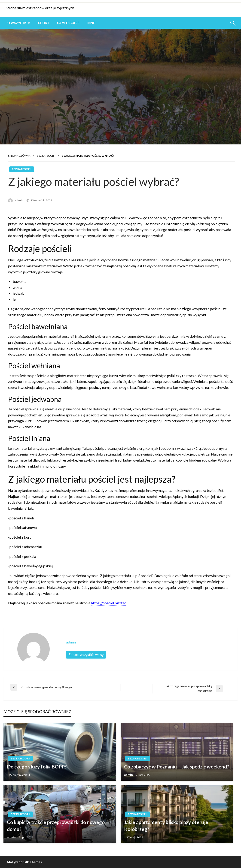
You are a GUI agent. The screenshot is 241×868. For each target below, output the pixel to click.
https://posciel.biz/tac (109, 603)
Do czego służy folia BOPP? (37, 767)
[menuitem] (19, 23)
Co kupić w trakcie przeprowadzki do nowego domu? (56, 825)
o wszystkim (19, 23)
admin (20, 200)
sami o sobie (68, 23)
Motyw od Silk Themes (24, 862)
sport (44, 23)
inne (91, 23)
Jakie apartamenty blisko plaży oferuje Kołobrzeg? (166, 825)
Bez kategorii (46, 156)
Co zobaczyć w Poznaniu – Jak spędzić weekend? (177, 767)
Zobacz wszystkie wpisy (86, 655)
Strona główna (19, 156)
